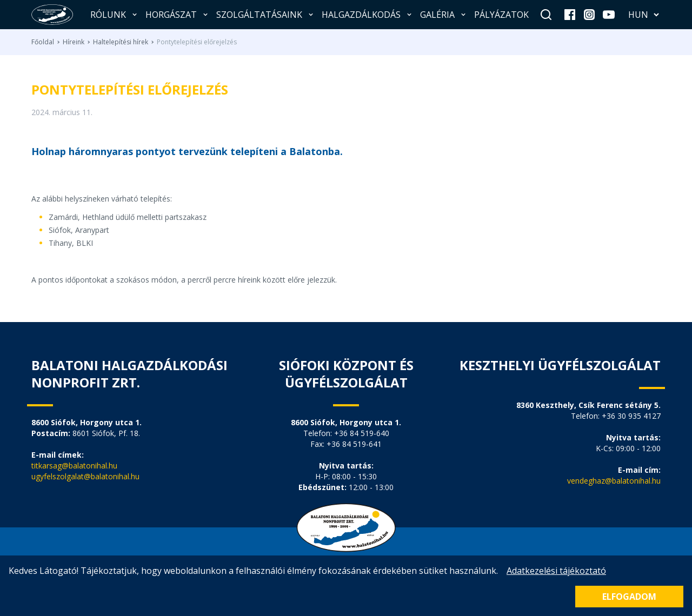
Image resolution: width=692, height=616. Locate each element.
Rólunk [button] (115, 15)
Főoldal (43, 42)
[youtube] (609, 15)
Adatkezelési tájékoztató (556, 571)
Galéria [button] (444, 15)
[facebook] (570, 15)
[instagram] (589, 15)
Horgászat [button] (178, 15)
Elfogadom (629, 597)
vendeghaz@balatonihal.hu (614, 481)
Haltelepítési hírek (121, 42)
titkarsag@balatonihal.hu (74, 466)
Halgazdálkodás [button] (368, 15)
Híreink (74, 42)
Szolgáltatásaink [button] (266, 15)
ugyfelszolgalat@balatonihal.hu (85, 476)
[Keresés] (546, 15)
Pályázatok (501, 15)
